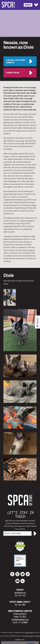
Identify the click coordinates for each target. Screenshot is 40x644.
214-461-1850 (20, 605)
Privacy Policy (30, 633)
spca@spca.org (20, 593)
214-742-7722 (20, 596)
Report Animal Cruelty (20, 602)
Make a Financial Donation (20, 611)
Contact (20, 590)
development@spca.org (20, 620)
